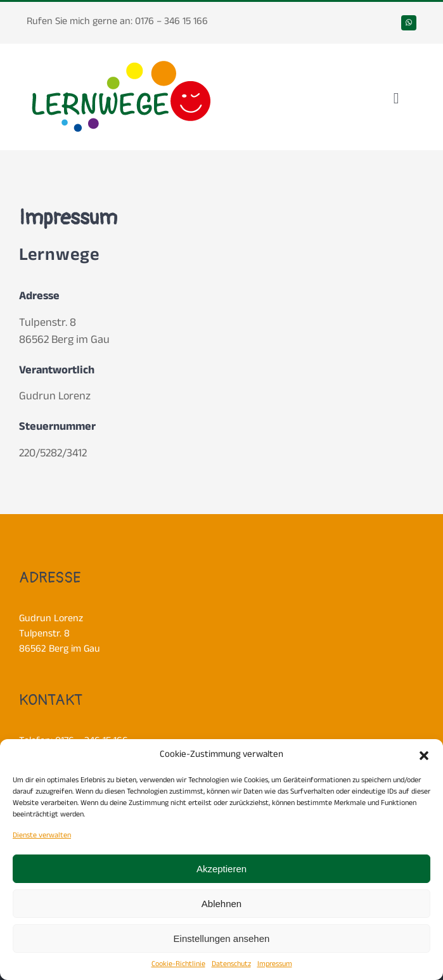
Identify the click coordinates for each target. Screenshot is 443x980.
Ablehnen (221, 904)
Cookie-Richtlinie (178, 965)
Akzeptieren (221, 869)
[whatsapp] (409, 23)
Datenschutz (231, 965)
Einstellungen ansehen (222, 938)
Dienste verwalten (42, 836)
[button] (424, 756)
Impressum (275, 965)
